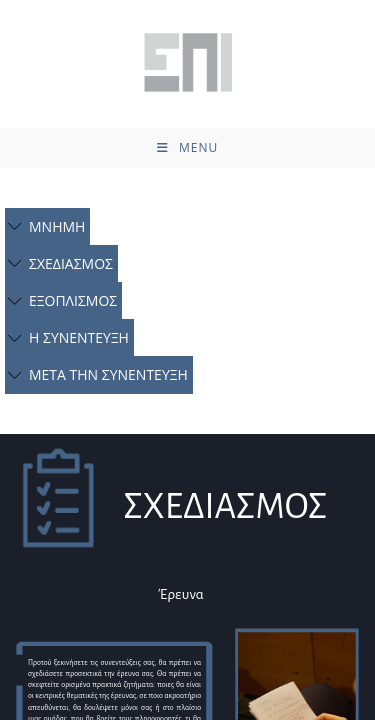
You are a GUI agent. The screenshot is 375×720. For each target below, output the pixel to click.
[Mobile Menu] (187, 148)
